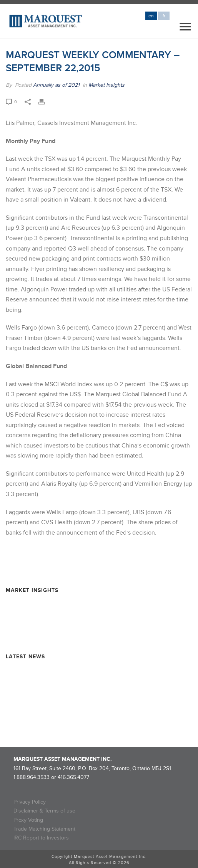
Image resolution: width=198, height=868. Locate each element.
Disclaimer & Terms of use (44, 811)
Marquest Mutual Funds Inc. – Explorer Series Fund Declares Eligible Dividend (87, 674)
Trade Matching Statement (44, 829)
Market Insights (106, 85)
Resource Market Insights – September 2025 (59, 618)
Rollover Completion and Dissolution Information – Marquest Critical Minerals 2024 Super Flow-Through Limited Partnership (97, 694)
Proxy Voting (28, 820)
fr (164, 16)
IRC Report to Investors (41, 838)
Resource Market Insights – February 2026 (57, 604)
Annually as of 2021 (56, 85)
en (151, 16)
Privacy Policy (30, 802)
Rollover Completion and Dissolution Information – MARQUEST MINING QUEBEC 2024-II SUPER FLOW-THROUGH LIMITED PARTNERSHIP (90, 715)
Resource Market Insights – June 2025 (52, 631)
